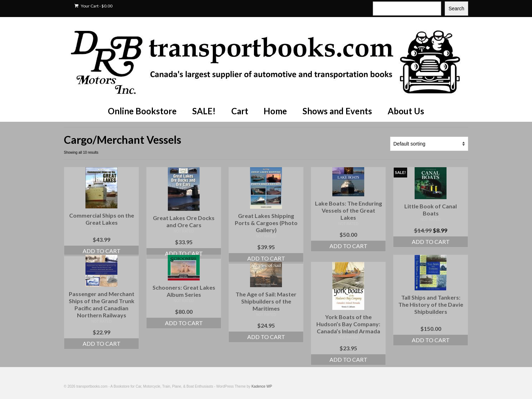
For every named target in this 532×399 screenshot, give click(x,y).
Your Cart (93, 6)
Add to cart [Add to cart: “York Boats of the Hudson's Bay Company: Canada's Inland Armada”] (348, 359)
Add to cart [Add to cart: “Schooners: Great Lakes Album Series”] (184, 323)
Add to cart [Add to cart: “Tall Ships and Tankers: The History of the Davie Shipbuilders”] (431, 340)
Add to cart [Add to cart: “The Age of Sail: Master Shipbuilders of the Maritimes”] (266, 337)
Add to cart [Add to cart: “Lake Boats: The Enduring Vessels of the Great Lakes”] (348, 246)
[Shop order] (429, 144)
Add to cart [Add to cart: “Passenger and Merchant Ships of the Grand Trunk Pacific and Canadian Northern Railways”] (102, 343)
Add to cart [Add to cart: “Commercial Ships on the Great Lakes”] (102, 251)
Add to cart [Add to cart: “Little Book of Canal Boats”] (431, 242)
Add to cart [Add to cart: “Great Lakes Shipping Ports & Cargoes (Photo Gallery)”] (266, 258)
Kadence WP (262, 386)
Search (456, 9)
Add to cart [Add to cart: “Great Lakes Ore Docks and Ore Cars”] (184, 253)
